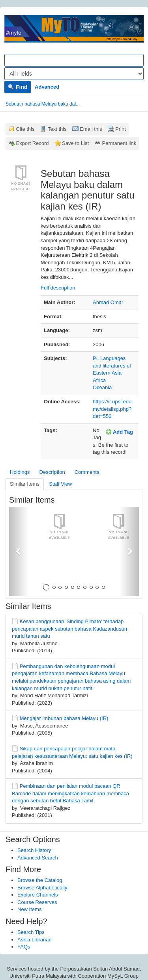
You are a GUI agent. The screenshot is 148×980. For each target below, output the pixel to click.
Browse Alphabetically (42, 888)
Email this (91, 129)
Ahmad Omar (108, 302)
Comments (87, 472)
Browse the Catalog (40, 880)
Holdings (20, 472)
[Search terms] (74, 60)
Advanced (47, 87)
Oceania (102, 387)
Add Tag (119, 432)
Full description (58, 288)
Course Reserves (37, 902)
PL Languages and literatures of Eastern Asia (112, 366)
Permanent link (119, 143)
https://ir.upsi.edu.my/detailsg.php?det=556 (113, 409)
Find (18, 87)
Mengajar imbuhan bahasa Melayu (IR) (64, 718)
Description (52, 472)
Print (121, 129)
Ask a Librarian (35, 940)
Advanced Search (38, 858)
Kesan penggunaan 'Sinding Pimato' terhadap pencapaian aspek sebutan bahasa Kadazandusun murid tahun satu (69, 629)
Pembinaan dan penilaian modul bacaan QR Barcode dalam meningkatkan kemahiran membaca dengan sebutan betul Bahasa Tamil (70, 793)
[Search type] (74, 74)
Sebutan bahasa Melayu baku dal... (43, 104)
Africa (99, 380)
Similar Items (25, 484)
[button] (19, 552)
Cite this (25, 129)
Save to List (75, 143)
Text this (57, 129)
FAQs (24, 947)
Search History (34, 850)
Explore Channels (38, 895)
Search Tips (31, 932)
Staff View (60, 484)
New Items (29, 909)
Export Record (33, 143)
